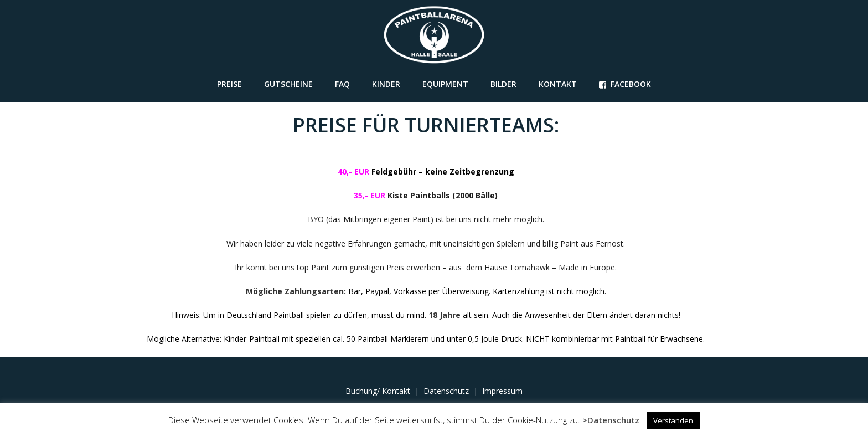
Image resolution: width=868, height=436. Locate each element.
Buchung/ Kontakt (379, 391)
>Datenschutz (611, 420)
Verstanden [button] (673, 420)
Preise (229, 84)
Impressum (502, 391)
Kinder (386, 84)
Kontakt (558, 84)
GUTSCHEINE (288, 84)
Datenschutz (446, 391)
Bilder (503, 84)
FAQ (342, 84)
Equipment (445, 84)
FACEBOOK (625, 84)
